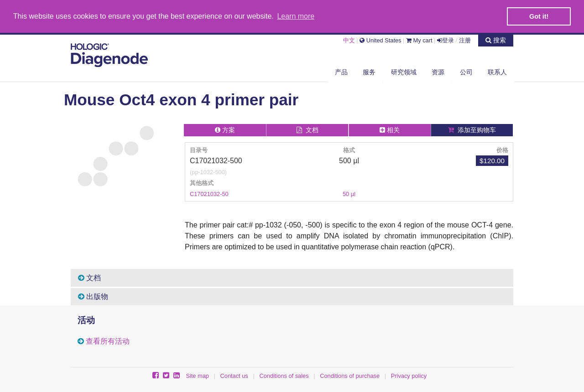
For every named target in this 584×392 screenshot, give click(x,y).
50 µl (349, 193)
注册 (465, 40)
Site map (197, 375)
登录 (446, 40)
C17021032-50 (209, 193)
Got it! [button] (539, 16)
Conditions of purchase (350, 375)
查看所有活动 (108, 341)
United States (380, 40)
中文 (349, 40)
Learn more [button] (296, 16)
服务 (369, 72)
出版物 (93, 296)
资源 (438, 72)
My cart (419, 40)
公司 (466, 72)
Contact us (234, 375)
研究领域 (404, 72)
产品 (341, 72)
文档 (89, 277)
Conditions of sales (284, 375)
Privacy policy (409, 375)
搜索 (496, 40)
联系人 (497, 72)
